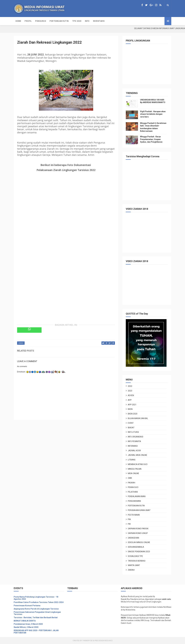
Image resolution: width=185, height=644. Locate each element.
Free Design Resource (104, 641)
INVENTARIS (99, 21)
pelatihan (133, 492)
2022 (130, 386)
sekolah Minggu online (139, 542)
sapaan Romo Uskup (138, 533)
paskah (131, 483)
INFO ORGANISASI (135, 437)
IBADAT (131, 428)
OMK (130, 478)
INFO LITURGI (133, 432)
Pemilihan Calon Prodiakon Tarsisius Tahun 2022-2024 (39, 602)
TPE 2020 (77, 21)
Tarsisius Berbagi (137, 561)
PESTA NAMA (134, 515)
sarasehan (133, 538)
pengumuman (134, 501)
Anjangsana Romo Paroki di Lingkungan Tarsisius (36, 609)
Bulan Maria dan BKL (138, 418)
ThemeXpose (87, 641)
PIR (129, 524)
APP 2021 (132, 405)
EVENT (131, 423)
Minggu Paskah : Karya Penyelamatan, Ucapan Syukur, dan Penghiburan (151, 139)
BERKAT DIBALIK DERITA (25, 621)
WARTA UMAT (134, 565)
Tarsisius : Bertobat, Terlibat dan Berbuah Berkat (36, 617)
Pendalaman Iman (137, 496)
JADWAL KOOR (134, 451)
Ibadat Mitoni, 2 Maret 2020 (26, 627)
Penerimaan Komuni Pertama (27, 606)
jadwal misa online (137, 455)
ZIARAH (21, 343)
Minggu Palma (135, 469)
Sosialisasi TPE (135, 556)
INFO (87, 21)
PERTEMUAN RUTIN (59, 21)
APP (130, 400)
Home (18, 21)
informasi (133, 446)
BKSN (130, 409)
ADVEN (131, 395)
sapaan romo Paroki (138, 529)
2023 (130, 391)
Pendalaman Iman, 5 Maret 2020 (28, 624)
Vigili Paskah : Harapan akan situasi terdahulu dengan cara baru (153, 114)
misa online (133, 473)
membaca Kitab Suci (138, 464)
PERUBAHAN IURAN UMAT (139, 510)
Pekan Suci (133, 487)
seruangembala (136, 547)
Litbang (132, 460)
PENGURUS (41, 21)
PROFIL (28, 21)
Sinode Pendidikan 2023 (139, 552)
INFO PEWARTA (134, 441)
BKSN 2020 (133, 414)
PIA (129, 519)
